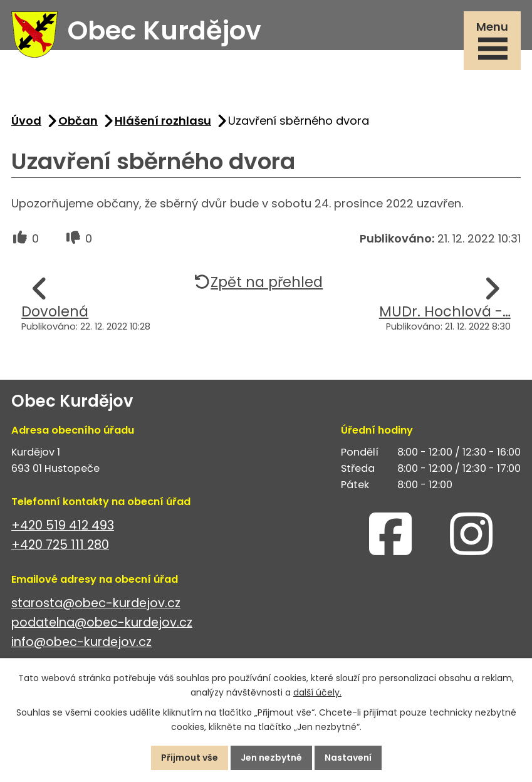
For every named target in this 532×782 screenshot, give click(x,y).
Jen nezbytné (271, 758)
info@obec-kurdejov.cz (81, 642)
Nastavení (348, 758)
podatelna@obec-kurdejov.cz (102, 623)
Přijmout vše (190, 758)
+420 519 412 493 (63, 525)
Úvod (26, 121)
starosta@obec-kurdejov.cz (96, 603)
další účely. (317, 692)
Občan (78, 121)
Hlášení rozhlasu (163, 121)
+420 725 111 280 (60, 545)
